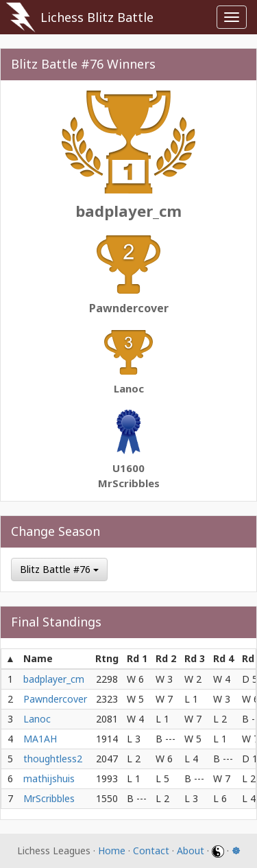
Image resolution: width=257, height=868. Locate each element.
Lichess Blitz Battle (97, 17)
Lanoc (129, 388)
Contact (151, 851)
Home (112, 851)
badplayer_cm (128, 211)
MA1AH (40, 739)
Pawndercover (129, 308)
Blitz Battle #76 (59, 569)
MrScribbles (129, 483)
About (191, 851)
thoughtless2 (53, 759)
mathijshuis (49, 778)
